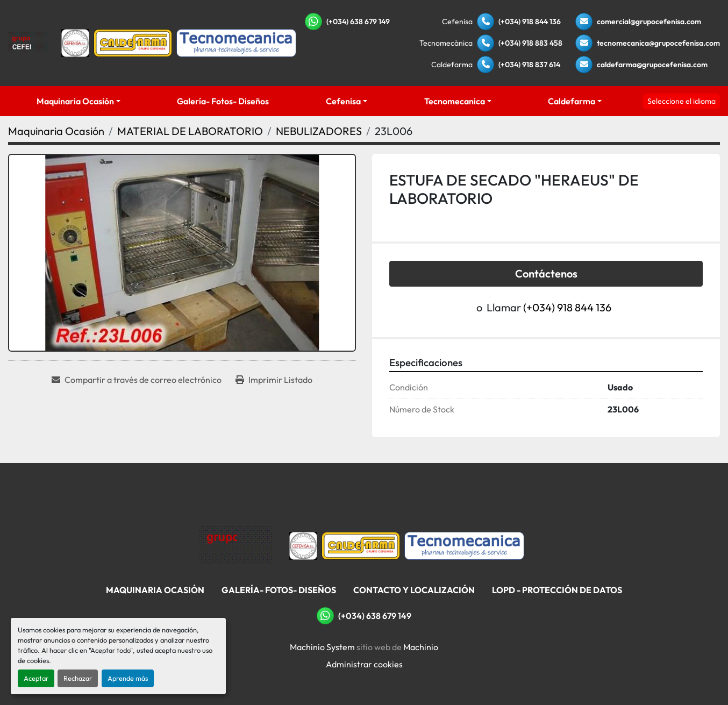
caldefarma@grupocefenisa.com (652, 65)
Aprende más (128, 678)
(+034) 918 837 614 (529, 65)
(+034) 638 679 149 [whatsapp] (358, 22)
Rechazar (78, 678)
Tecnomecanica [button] (455, 101)
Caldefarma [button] (572, 101)
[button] (78, 101)
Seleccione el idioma (681, 101)
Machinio (421, 647)
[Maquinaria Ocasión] (56, 131)
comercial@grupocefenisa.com (649, 22)
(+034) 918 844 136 (530, 22)
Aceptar (36, 678)
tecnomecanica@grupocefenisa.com (658, 43)
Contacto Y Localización (414, 590)
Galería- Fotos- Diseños (223, 101)
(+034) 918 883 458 (530, 43)
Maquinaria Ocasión (75, 101)
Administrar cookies (364, 664)
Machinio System (322, 647)
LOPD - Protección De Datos (557, 590)
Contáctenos (546, 273)
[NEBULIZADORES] (319, 131)
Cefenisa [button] (343, 101)
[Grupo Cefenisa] (236, 545)
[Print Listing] (274, 380)
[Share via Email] (137, 380)
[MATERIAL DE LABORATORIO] (190, 131)
